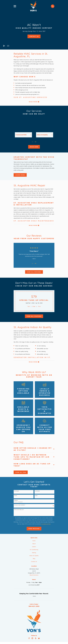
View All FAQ (21, 473)
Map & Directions (34, 576)
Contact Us (34, 36)
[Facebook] (29, 639)
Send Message (34, 530)
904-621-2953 (34, 607)
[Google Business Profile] (39, 639)
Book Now (34, 147)
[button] (8, 46)
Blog (34, 560)
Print (39, 307)
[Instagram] (32, 639)
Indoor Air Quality (34, 557)
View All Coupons (34, 317)
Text (29, 307)
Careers (34, 548)
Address (16, 501)
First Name (17, 492)
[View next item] (35, 142)
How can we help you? (19, 511)
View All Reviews (34, 273)
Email (34, 307)
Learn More (20, 175)
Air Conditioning (34, 551)
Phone (16, 497)
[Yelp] (36, 639)
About (34, 545)
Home (34, 542)
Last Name (37, 492)
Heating (34, 554)
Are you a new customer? (20, 506)
